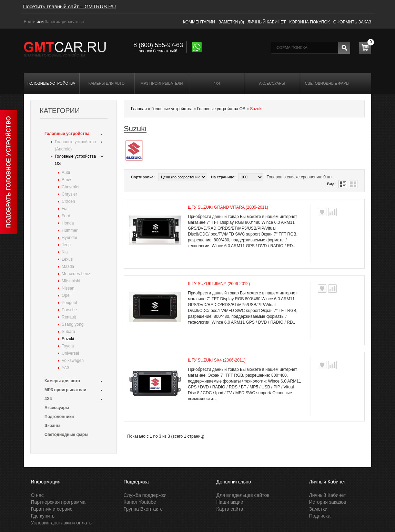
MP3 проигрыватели (162, 83)
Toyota (68, 346)
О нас (37, 495)
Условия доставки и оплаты (62, 523)
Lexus (67, 259)
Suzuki (68, 339)
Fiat (65, 209)
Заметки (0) (231, 22)
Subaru (68, 332)
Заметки (318, 509)
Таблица (353, 184)
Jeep (66, 245)
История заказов (328, 502)
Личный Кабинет (328, 495)
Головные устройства (51, 83)
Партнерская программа (58, 502)
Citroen (68, 201)
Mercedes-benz (76, 274)
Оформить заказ (352, 22)
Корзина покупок (309, 22)
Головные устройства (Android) (75, 145)
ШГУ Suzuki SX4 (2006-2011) (217, 360)
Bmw (66, 180)
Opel (66, 295)
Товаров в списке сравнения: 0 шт (299, 177)
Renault (69, 317)
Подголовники (59, 417)
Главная (139, 109)
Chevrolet (70, 187)
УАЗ (65, 368)
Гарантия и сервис (52, 509)
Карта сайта (230, 509)
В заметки (322, 212)
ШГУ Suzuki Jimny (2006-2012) (219, 284)
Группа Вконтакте (143, 509)
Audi (66, 173)
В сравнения (332, 212)
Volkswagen (73, 361)
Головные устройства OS (75, 160)
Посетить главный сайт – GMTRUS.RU (69, 6)
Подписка (320, 516)
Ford (66, 216)
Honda (68, 223)
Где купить (43, 516)
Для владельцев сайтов (243, 495)
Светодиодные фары (327, 83)
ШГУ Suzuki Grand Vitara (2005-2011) (228, 207)
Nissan (68, 288)
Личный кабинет (267, 22)
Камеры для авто (107, 83)
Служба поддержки (145, 495)
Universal (70, 353)
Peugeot (69, 303)
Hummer (70, 230)
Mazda (68, 267)
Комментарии (199, 22)
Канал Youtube (140, 502)
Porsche (69, 310)
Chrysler (69, 194)
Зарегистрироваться (64, 22)
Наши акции (230, 502)
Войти (30, 22)
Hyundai (69, 238)
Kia (65, 252)
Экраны (52, 426)
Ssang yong (73, 324)
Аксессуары (272, 83)
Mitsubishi (71, 281)
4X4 (217, 83)
